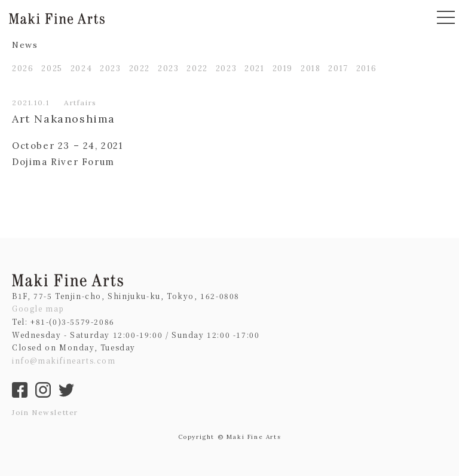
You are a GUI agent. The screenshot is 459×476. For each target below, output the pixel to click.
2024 (81, 68)
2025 (52, 68)
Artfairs (80, 103)
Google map (38, 308)
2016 (366, 68)
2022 (140, 68)
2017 (338, 68)
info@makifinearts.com (64, 360)
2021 (254, 68)
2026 (23, 68)
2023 (110, 68)
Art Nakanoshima (64, 119)
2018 (310, 68)
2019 (283, 68)
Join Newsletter (45, 412)
